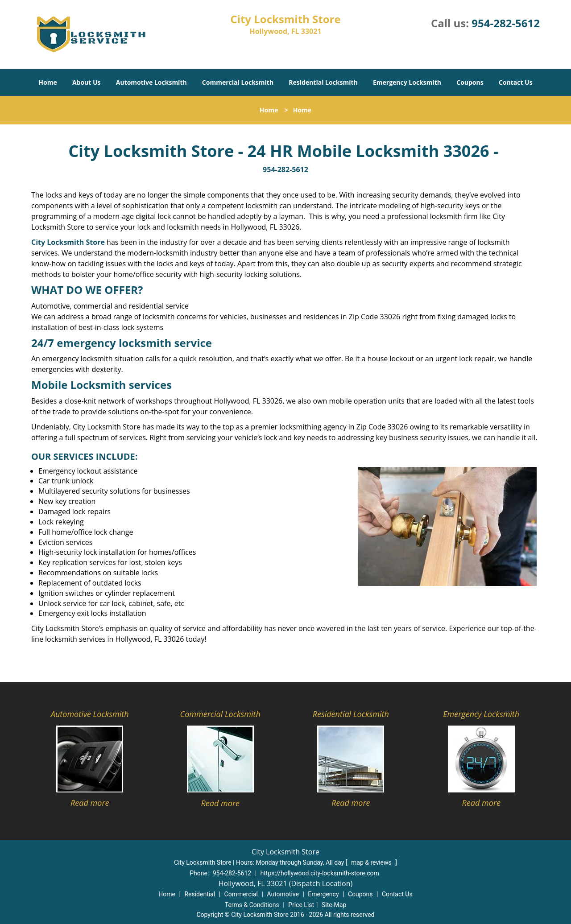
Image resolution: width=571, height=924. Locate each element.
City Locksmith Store (68, 242)
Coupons (470, 82)
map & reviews (372, 862)
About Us (87, 82)
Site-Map (334, 905)
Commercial (241, 894)
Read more (90, 803)
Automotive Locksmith (151, 82)
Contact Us (516, 82)
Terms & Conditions (252, 905)
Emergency (323, 894)
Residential (200, 894)
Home (48, 82)
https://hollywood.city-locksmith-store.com (320, 873)
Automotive (283, 894)
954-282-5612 (506, 23)
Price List (301, 905)
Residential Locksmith (323, 82)
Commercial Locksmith (238, 82)
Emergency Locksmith (407, 82)
